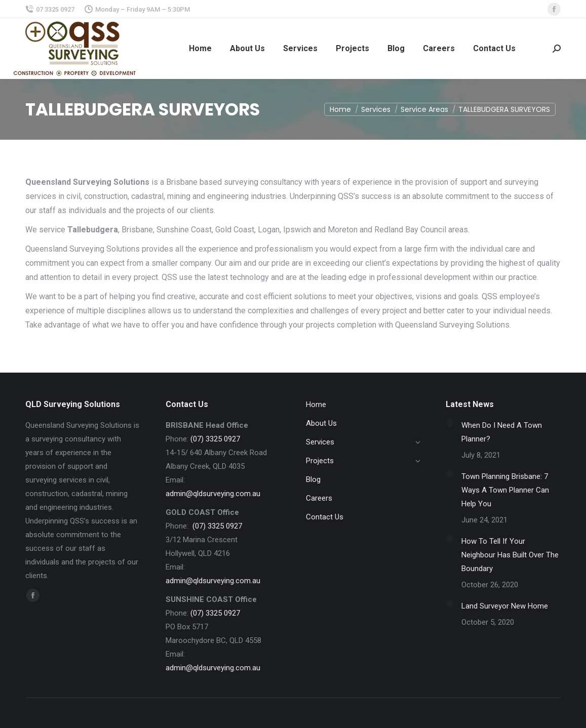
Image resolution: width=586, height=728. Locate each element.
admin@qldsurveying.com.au (213, 494)
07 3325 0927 (50, 9)
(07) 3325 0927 (215, 439)
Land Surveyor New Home (505, 606)
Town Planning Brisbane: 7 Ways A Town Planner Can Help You (505, 490)
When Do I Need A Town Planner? (502, 432)
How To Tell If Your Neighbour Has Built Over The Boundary (510, 555)
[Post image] (450, 423)
